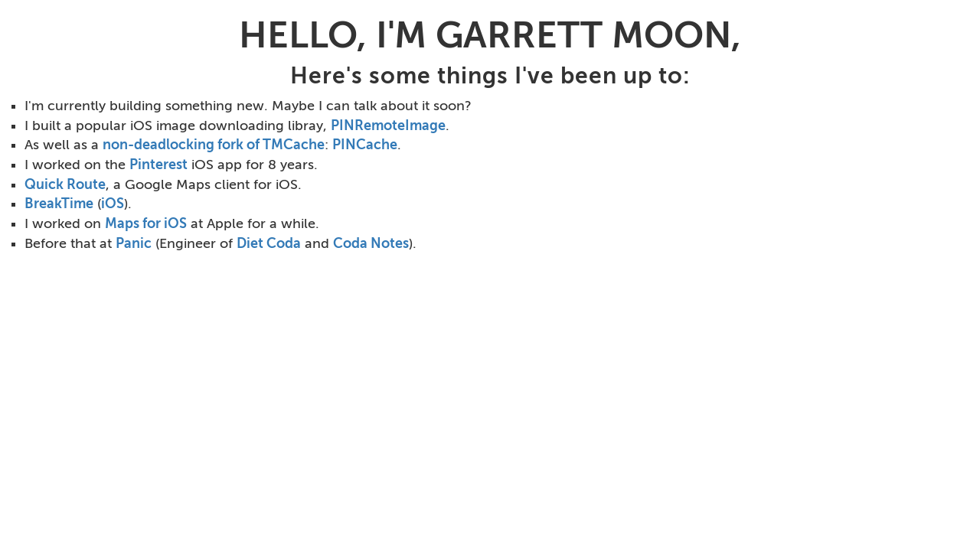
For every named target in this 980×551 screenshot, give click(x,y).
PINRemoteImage (388, 126)
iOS (113, 204)
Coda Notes (371, 243)
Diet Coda (269, 243)
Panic (134, 243)
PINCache (365, 145)
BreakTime (59, 204)
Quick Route (65, 184)
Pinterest (158, 165)
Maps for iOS (146, 223)
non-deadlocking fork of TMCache (214, 145)
